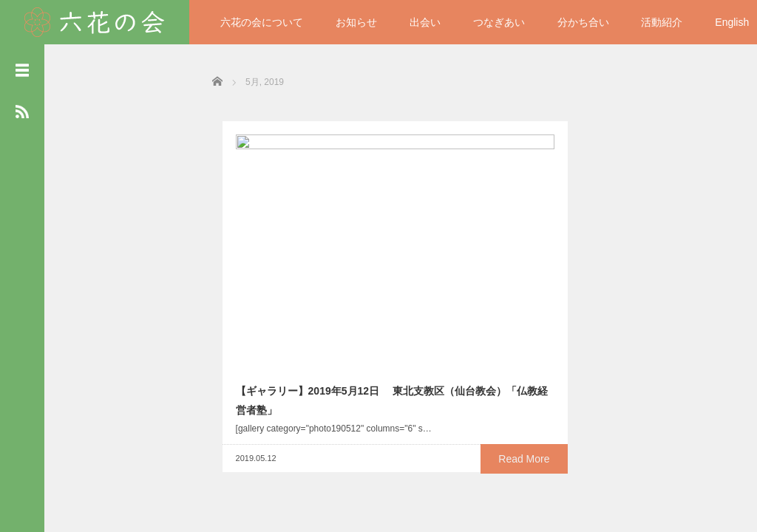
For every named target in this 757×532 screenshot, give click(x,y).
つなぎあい (499, 22)
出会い (425, 22)
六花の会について (262, 22)
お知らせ (356, 22)
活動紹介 (662, 22)
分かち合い (583, 22)
